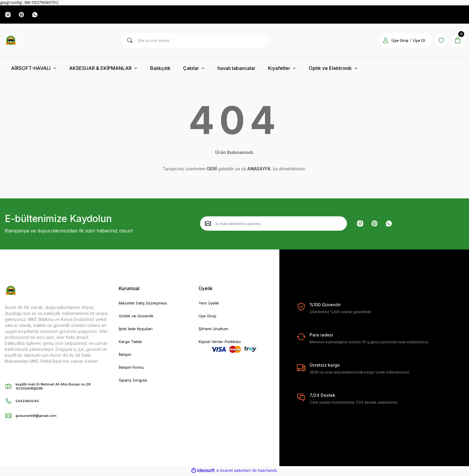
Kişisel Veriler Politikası (221, 343)
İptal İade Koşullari (137, 330)
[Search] (195, 41)
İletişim (125, 357)
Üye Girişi (208, 317)
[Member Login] (382, 41)
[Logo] (11, 41)
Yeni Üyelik (210, 304)
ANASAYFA (259, 170)
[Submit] (208, 224)
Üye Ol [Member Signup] (415, 41)
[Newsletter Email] (274, 224)
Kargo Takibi (131, 343)
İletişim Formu (132, 370)
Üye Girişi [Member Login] (396, 41)
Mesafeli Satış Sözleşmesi (144, 304)
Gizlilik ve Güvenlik (137, 317)
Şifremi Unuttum (214, 330)
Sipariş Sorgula (134, 383)
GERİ (212, 170)
